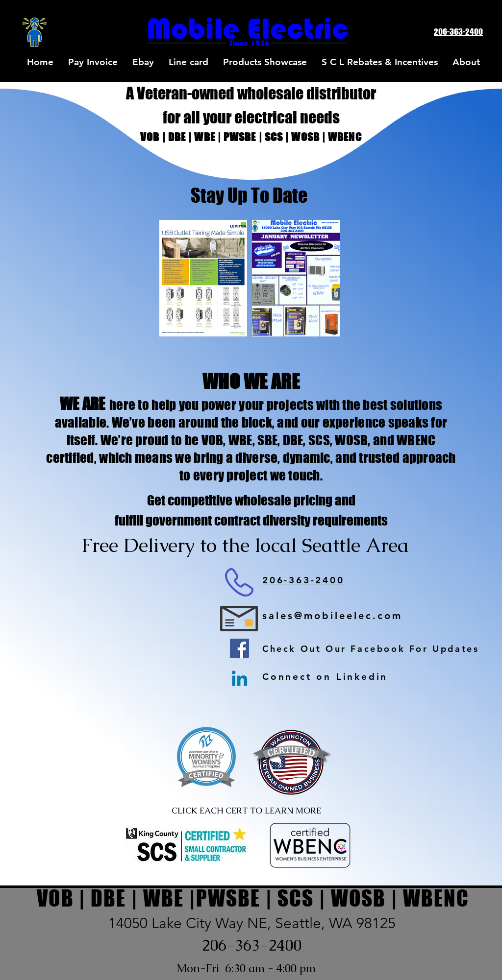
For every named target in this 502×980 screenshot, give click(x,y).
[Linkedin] (239, 680)
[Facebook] (239, 648)
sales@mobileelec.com (332, 616)
